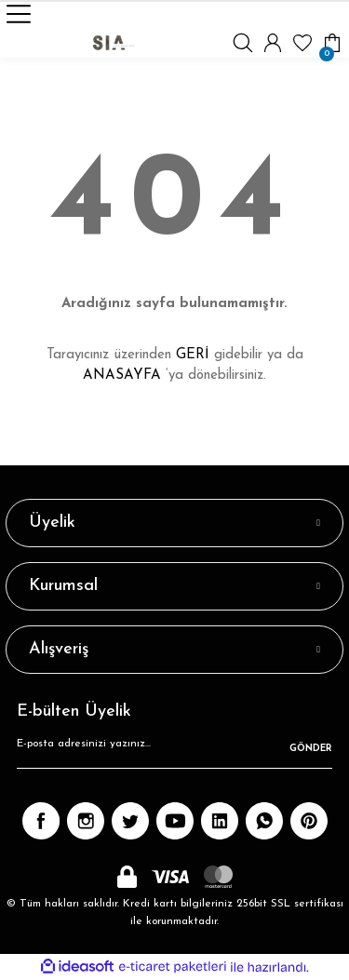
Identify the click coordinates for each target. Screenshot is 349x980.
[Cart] (332, 43)
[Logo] (113, 43)
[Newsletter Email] (174, 750)
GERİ (193, 355)
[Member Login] (273, 43)
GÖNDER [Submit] (311, 749)
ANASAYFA (122, 376)
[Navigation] (19, 14)
